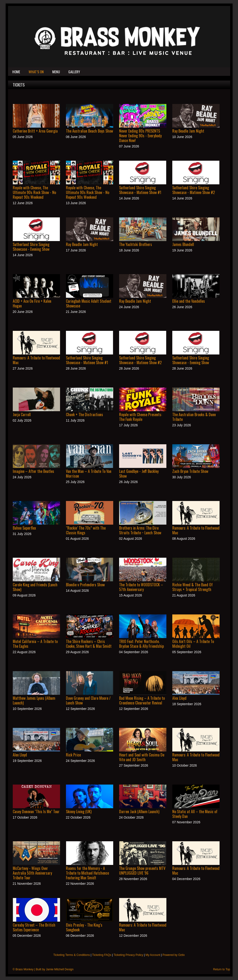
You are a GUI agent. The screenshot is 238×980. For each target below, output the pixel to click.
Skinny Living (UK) (79, 812)
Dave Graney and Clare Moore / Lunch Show (88, 700)
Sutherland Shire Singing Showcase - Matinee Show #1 (140, 190)
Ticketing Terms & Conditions (71, 955)
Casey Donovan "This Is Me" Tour (36, 812)
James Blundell (183, 244)
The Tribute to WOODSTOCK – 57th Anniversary (141, 587)
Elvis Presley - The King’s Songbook (84, 927)
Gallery (74, 72)
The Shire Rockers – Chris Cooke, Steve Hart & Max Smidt (89, 644)
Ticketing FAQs (102, 955)
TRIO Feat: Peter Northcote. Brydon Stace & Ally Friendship (141, 644)
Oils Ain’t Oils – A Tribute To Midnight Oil (193, 644)
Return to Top (222, 969)
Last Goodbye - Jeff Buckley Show (139, 474)
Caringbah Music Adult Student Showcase (89, 303)
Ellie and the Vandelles (189, 301)
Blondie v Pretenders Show (85, 585)
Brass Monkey (25, 969)
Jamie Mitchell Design (60, 969)
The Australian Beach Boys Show (89, 131)
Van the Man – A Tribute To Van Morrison (89, 474)
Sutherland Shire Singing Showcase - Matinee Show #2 (194, 190)
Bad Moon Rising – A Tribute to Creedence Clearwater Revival (142, 700)
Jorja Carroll (22, 414)
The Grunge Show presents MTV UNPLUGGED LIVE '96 (142, 871)
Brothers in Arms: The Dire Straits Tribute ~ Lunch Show (140, 530)
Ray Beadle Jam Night (188, 131)
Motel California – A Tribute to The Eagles (35, 644)
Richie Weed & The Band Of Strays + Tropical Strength (193, 587)
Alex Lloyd (179, 698)
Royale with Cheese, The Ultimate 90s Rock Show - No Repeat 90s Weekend (34, 192)
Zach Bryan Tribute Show (190, 471)
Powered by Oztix (173, 955)
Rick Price (73, 755)
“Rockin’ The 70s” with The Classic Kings (86, 530)
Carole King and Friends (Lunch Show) (35, 587)
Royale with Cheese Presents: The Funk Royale (141, 417)
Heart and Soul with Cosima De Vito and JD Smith (142, 757)
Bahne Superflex (24, 528)
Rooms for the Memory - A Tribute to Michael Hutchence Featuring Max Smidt (87, 873)
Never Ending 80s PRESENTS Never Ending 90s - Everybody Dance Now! (140, 136)
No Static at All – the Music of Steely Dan (195, 814)
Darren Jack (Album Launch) (139, 812)
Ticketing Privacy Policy (128, 955)
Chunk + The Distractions (84, 414)
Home (16, 72)
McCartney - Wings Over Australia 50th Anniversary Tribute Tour (32, 873)
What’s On (36, 72)
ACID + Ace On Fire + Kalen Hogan (32, 303)
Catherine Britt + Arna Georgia (35, 131)
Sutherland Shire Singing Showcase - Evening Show (31, 247)
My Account (153, 955)
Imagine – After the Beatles (33, 471)
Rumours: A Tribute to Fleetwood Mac (36, 360)
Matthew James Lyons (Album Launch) (34, 700)
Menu (56, 72)
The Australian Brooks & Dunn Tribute (194, 417)
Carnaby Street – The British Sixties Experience (34, 927)
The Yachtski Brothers (136, 244)
